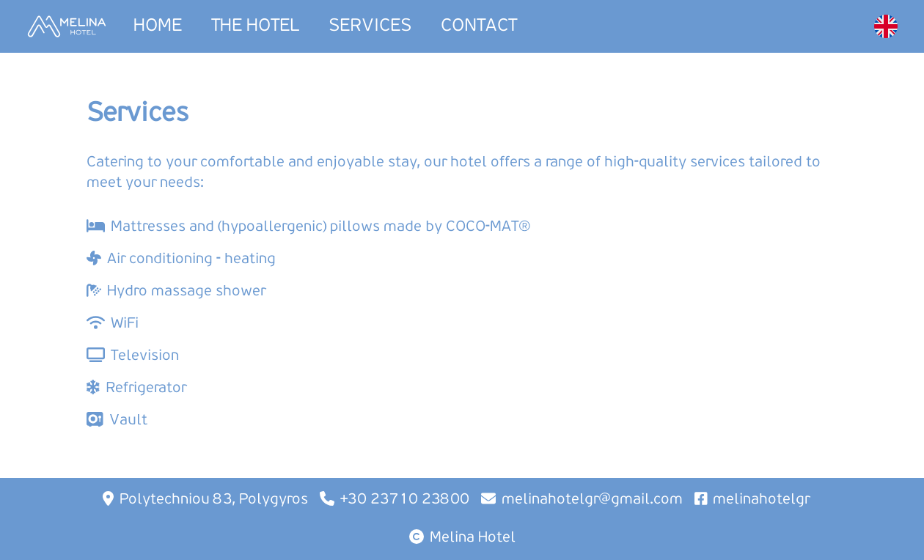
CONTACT (479, 26)
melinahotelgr (761, 500)
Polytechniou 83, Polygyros (214, 500)
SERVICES (370, 26)
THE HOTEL (255, 26)
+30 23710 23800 (405, 500)
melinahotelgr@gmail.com (592, 500)
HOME (158, 26)
